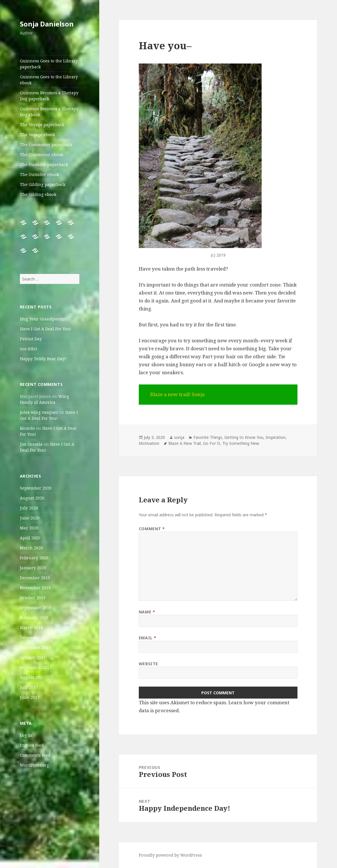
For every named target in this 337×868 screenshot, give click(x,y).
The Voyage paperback (42, 125)
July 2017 (29, 687)
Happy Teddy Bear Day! (43, 359)
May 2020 (29, 528)
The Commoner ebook (42, 154)
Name (147, 612)
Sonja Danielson (47, 24)
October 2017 (33, 657)
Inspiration (276, 437)
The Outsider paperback (44, 164)
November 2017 (35, 647)
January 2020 (33, 568)
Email (148, 638)
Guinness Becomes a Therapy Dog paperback (49, 96)
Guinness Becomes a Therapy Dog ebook (49, 112)
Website (148, 664)
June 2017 (30, 697)
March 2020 (31, 548)
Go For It (212, 443)
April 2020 (30, 538)
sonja (179, 437)
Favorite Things (208, 437)
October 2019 (33, 598)
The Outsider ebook (39, 174)
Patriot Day (31, 339)
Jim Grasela (31, 444)
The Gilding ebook (38, 194)
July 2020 (29, 508)
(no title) (28, 349)
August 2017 (32, 677)
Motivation (149, 443)
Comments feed (35, 755)
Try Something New (241, 443)
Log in (26, 735)
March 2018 (31, 628)
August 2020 (32, 498)
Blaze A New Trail (185, 443)
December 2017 (35, 637)
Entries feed (32, 745)
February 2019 (34, 618)
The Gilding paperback (43, 184)
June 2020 (30, 518)
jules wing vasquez (39, 412)
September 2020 (36, 488)
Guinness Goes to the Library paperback (49, 64)
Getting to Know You (244, 437)
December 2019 (35, 578)
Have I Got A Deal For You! (46, 329)
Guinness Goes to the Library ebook (49, 80)
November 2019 (35, 588)
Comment (152, 529)
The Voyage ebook (38, 135)
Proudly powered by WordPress (170, 855)
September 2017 (36, 667)
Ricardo (27, 428)
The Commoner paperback (46, 145)
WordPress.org (34, 765)
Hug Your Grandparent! (44, 319)
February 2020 (34, 558)
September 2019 (36, 608)
